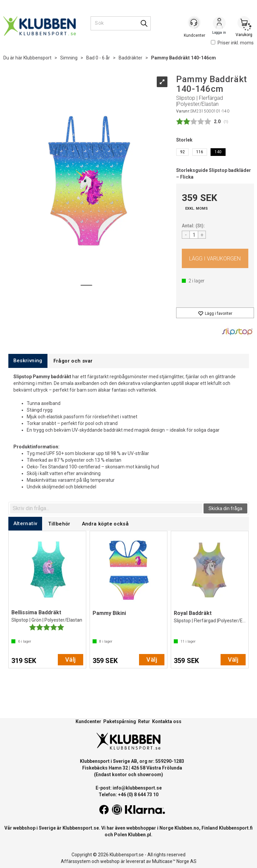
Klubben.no (187, 828)
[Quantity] (194, 235)
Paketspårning (120, 721)
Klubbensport (37, 58)
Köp (215, 258)
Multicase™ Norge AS (174, 861)
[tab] (28, 361)
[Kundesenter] (195, 23)
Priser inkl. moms (232, 43)
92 (182, 152)
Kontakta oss (167, 721)
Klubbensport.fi (236, 828)
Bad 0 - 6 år (98, 58)
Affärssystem (76, 861)
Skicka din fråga (225, 508)
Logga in (219, 24)
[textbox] (106, 508)
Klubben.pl (140, 835)
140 (218, 152)
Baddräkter (131, 58)
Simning (69, 58)
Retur (144, 721)
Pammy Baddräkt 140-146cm (183, 58)
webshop (110, 861)
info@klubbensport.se (137, 788)
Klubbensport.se (81, 828)
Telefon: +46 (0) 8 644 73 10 (128, 795)
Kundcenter (88, 721)
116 (200, 152)
